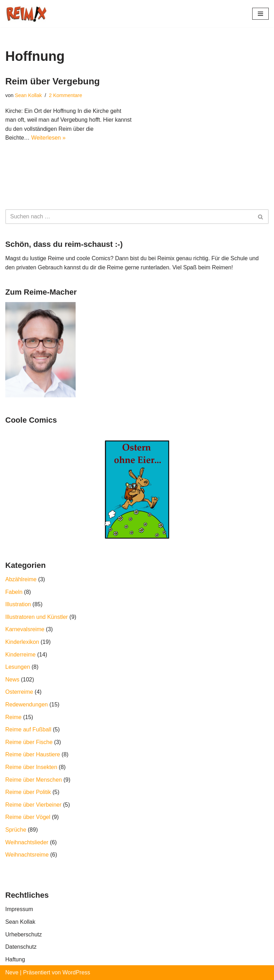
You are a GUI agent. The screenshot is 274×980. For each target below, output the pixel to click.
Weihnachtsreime (27, 855)
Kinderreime (20, 655)
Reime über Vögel (28, 817)
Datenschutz (21, 947)
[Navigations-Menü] (260, 14)
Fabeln (14, 592)
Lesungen (18, 667)
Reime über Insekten (31, 767)
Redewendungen (27, 704)
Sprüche (16, 830)
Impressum (19, 909)
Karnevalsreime (25, 629)
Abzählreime (21, 579)
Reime (13, 717)
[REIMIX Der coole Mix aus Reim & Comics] (26, 14)
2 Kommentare (65, 95)
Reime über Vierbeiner (33, 805)
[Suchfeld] (129, 217)
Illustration (18, 604)
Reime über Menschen (34, 780)
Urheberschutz (24, 934)
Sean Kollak (28, 95)
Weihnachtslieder (27, 842)
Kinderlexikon (22, 642)
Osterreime (19, 692)
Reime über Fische (29, 742)
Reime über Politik (28, 792)
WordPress (76, 972)
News (12, 680)
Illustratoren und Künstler (37, 617)
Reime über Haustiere (33, 754)
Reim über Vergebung (53, 81)
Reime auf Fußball (28, 729)
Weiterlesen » (49, 138)
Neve (12, 972)
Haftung (15, 959)
